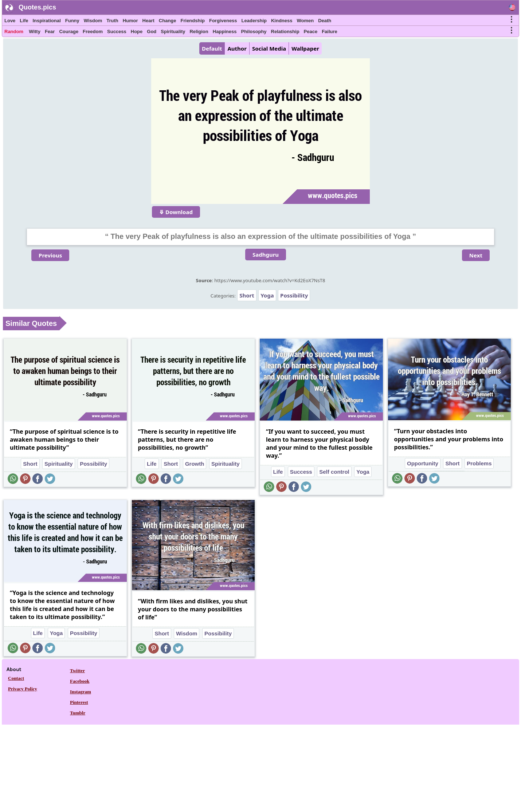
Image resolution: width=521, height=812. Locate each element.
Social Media (269, 48)
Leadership (254, 21)
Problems (479, 463)
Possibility (294, 295)
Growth (195, 464)
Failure (330, 31)
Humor (130, 21)
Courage (69, 31)
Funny (72, 21)
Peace (311, 31)
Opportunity (423, 463)
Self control (334, 472)
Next (476, 255)
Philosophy (254, 31)
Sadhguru (266, 255)
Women (305, 21)
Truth (112, 21)
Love (10, 21)
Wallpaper (305, 48)
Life (24, 21)
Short (247, 295)
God (152, 31)
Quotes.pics (37, 7)
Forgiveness (223, 21)
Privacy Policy (23, 689)
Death (325, 21)
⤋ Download (176, 212)
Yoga (267, 295)
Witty (35, 31)
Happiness (225, 31)
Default (212, 48)
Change (168, 21)
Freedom (93, 31)
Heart (148, 21)
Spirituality (173, 31)
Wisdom (93, 21)
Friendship (193, 21)
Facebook (80, 681)
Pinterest (79, 702)
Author (237, 48)
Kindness (282, 21)
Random (14, 31)
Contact (16, 678)
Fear (50, 31)
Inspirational (46, 21)
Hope (137, 31)
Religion (199, 31)
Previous (50, 255)
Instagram (81, 692)
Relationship (285, 31)
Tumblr (78, 713)
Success (117, 31)
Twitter (77, 671)
